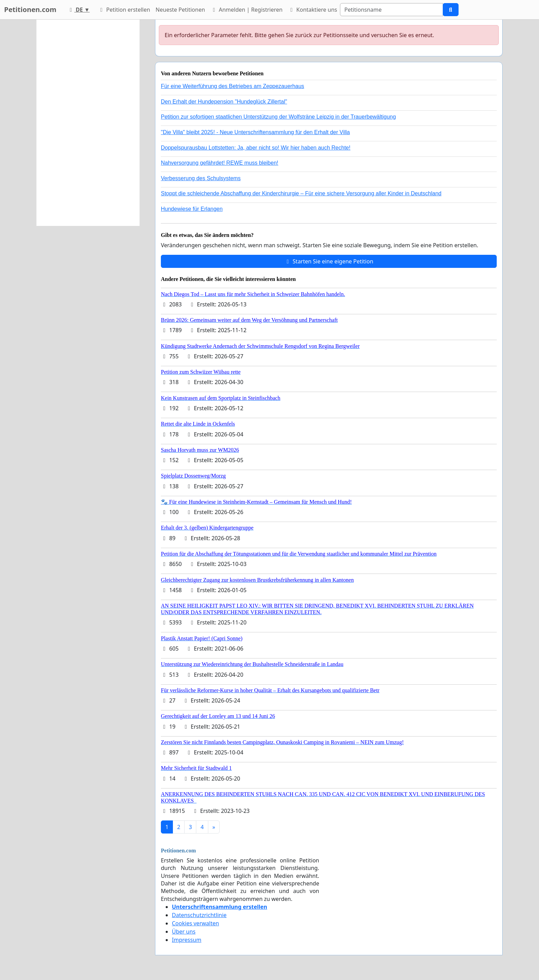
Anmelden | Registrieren (246, 10)
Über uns (184, 932)
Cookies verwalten (195, 923)
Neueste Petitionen (180, 10)
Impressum (187, 940)
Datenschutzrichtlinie (199, 915)
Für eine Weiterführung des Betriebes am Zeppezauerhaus (233, 86)
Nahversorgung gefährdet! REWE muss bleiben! (220, 163)
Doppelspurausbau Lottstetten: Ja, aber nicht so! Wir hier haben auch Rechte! (256, 148)
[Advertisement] (88, 123)
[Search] (392, 10)
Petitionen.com (30, 9)
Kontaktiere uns (313, 10)
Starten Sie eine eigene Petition (329, 261)
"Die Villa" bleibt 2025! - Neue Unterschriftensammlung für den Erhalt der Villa (255, 132)
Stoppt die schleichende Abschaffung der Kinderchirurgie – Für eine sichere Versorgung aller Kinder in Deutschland (301, 193)
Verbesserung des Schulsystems (201, 178)
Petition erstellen (124, 10)
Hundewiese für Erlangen (192, 209)
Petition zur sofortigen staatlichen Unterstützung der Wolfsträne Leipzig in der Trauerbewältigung (278, 117)
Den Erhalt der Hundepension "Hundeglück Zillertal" (224, 102)
